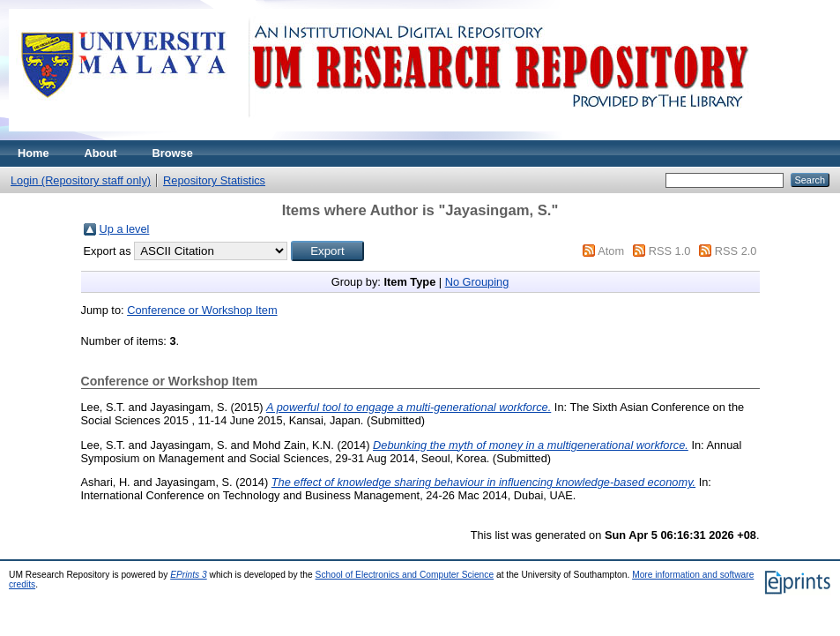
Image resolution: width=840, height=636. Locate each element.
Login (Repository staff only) (81, 180)
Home (33, 153)
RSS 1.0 (670, 251)
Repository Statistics (214, 180)
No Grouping (477, 282)
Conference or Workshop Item (202, 310)
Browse (173, 153)
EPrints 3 (189, 575)
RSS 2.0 (736, 251)
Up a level (125, 229)
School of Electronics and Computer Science (405, 575)
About (101, 153)
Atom (611, 251)
